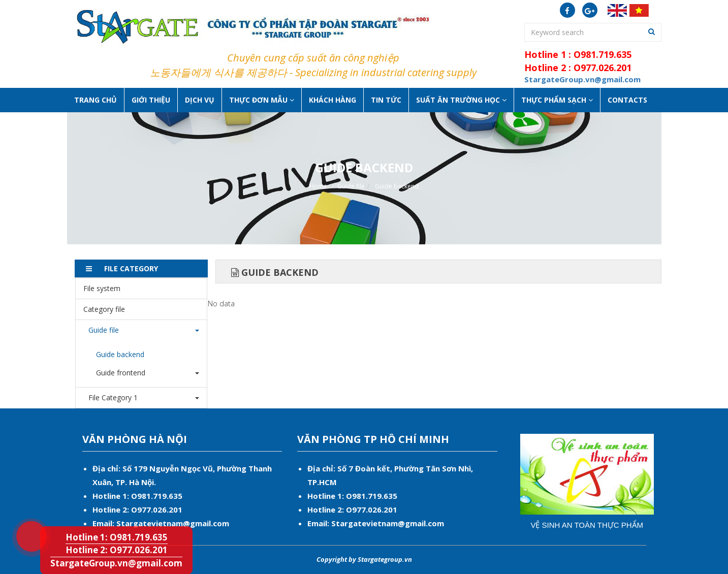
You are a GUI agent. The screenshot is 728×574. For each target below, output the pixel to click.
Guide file (351, 186)
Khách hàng (333, 100)
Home (318, 186)
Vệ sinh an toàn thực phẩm (587, 525)
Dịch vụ (200, 100)
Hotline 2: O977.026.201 (117, 550)
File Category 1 (110, 397)
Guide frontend (121, 373)
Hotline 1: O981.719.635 (25, 523)
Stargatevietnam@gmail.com (173, 523)
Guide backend (397, 186)
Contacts (627, 100)
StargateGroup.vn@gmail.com (116, 563)
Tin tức (386, 100)
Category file (104, 309)
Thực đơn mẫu (262, 100)
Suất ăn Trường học (461, 100)
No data (221, 304)
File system (102, 288)
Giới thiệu (151, 100)
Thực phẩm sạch (557, 100)
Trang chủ (96, 100)
